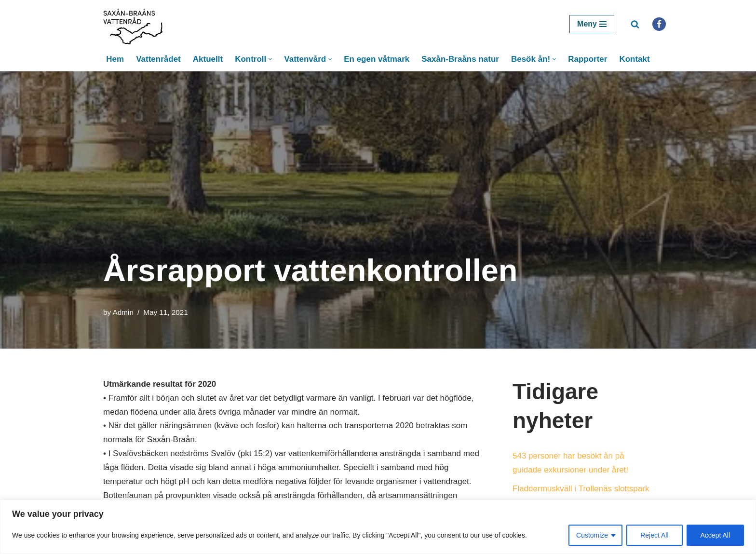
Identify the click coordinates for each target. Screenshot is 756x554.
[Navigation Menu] (592, 24)
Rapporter (587, 59)
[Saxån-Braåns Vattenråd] (136, 24)
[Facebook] (659, 24)
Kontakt (634, 59)
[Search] (635, 24)
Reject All (654, 535)
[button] (270, 59)
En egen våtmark (377, 59)
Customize (592, 535)
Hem (115, 59)
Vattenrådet (158, 59)
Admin (123, 312)
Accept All (715, 535)
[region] (378, 527)
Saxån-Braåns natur (460, 59)
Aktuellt (208, 59)
